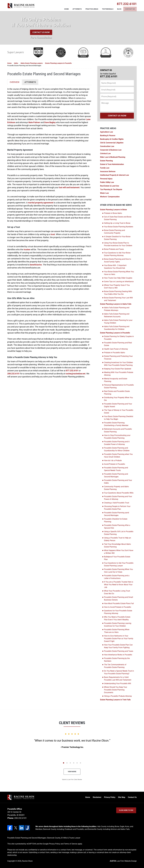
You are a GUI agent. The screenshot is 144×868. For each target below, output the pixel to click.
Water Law (104, 193)
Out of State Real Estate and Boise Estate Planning (118, 218)
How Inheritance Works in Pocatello (118, 655)
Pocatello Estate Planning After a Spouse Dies (117, 527)
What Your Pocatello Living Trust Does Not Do (117, 592)
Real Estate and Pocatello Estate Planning (117, 393)
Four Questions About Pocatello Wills (119, 493)
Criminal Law (105, 153)
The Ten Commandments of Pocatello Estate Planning (115, 666)
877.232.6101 (72, 371)
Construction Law (107, 146)
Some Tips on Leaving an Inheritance (119, 282)
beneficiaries (36, 265)
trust (53, 234)
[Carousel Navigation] (72, 763)
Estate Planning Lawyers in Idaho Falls (116, 304)
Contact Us (130, 9)
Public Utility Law (107, 182)
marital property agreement (41, 203)
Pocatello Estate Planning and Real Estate (118, 344)
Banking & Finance (108, 136)
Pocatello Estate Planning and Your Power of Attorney (118, 498)
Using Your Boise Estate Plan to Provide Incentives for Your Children (118, 244)
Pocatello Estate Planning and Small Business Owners (119, 599)
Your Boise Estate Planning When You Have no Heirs (119, 273)
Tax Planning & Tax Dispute (111, 189)
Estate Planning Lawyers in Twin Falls (115, 700)
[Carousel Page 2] (67, 763)
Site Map (122, 797)
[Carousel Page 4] (74, 763)
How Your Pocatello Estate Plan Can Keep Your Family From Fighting (118, 646)
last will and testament (69, 187)
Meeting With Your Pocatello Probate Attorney (119, 374)
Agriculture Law (107, 132)
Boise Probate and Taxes (114, 249)
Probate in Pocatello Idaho (115, 353)
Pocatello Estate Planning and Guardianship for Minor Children (117, 449)
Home (66, 9)
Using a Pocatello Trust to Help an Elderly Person (118, 539)
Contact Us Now (41, 32)
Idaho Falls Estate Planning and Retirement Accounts (117, 315)
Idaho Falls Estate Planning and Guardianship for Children (117, 328)
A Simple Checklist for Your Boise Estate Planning (117, 238)
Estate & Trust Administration (112, 164)
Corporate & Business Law (111, 150)
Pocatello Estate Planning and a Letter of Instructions (117, 577)
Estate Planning (106, 161)
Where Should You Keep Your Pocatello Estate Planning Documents (116, 690)
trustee (27, 249)
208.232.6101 (13, 374)
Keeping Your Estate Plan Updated (118, 369)
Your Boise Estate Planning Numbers (119, 227)
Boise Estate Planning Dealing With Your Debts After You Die (118, 293)
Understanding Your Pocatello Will (118, 683)
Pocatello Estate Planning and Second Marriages (116, 475)
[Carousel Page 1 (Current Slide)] (64, 763)
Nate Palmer (34, 122)
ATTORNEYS (30, 82)
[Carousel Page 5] (77, 763)
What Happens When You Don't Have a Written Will (119, 552)
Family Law (105, 168)
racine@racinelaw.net (75, 374)
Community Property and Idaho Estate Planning (116, 488)
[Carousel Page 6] (80, 763)
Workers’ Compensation (110, 197)
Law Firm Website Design (123, 861)
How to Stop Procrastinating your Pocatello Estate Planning (117, 437)
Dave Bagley (50, 122)
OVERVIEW (15, 82)
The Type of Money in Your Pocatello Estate (119, 411)
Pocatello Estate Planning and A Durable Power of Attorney (117, 443)
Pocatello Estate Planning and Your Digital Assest (118, 405)
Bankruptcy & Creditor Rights (112, 139)
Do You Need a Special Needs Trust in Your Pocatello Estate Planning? (119, 672)
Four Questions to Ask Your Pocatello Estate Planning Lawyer (119, 564)
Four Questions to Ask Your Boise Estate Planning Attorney (117, 254)
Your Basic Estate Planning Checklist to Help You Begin (119, 418)
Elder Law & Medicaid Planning (113, 157)
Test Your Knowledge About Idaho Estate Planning (117, 545)
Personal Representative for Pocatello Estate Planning (119, 386)
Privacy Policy (110, 797)
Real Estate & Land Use (110, 186)
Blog (119, 9)
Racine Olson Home (21, 6)
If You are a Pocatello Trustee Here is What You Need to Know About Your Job (119, 585)
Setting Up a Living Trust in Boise (117, 223)
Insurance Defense (108, 171)
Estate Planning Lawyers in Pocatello (115, 333)
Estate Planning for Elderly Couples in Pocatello (119, 338)
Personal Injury (106, 179)
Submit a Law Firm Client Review (72, 780)
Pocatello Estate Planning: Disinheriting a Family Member (116, 424)
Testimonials (108, 9)
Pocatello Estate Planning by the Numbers (117, 660)
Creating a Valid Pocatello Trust (117, 503)
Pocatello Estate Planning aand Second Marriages (116, 514)
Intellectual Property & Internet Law (115, 175)
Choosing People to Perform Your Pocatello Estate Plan (117, 508)
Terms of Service (71, 844)
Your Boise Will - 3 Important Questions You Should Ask (115, 267)
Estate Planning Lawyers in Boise (114, 210)
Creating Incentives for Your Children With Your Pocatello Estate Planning (118, 364)
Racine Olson (27, 861)
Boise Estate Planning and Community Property (114, 232)
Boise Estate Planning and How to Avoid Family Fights (118, 260)
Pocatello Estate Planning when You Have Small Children (118, 456)
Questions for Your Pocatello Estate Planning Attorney (118, 612)
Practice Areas (92, 9)
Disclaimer (97, 797)
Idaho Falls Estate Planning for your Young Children (118, 322)
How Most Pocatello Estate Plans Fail (119, 603)
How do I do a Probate (113, 460)
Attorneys (77, 9)
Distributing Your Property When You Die (118, 399)
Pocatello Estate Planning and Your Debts (118, 482)
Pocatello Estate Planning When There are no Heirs (117, 631)
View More (72, 772)
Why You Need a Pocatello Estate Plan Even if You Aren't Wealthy (117, 618)
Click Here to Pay (126, 810)
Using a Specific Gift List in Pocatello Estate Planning (119, 533)
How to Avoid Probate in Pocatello (118, 607)
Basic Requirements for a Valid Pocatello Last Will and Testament (118, 679)
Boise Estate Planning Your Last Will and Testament (118, 299)
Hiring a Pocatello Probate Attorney (118, 696)
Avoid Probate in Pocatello (115, 464)
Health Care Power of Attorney (116, 349)
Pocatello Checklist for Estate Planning (116, 520)
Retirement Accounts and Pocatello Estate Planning (118, 430)
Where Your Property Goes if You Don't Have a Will (117, 286)
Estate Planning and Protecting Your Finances (118, 358)
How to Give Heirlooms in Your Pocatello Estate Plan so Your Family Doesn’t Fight (119, 639)
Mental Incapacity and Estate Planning (116, 380)
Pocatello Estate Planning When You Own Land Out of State (118, 571)
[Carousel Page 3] (70, 763)
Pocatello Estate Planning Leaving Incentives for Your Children (118, 625)
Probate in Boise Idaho (113, 213)
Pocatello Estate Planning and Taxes (119, 651)
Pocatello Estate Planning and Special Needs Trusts (116, 469)
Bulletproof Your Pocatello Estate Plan (117, 558)
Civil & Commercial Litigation (112, 143)
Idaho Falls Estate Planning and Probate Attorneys (117, 309)
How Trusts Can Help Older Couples (118, 278)
